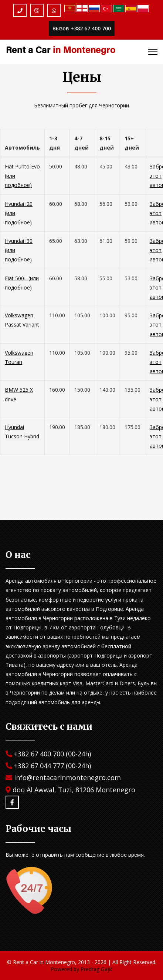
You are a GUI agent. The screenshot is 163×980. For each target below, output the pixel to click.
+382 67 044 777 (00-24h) (52, 766)
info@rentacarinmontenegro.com (67, 777)
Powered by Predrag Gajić (82, 969)
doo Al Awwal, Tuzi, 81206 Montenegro (74, 790)
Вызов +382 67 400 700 (82, 28)
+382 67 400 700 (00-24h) (52, 754)
